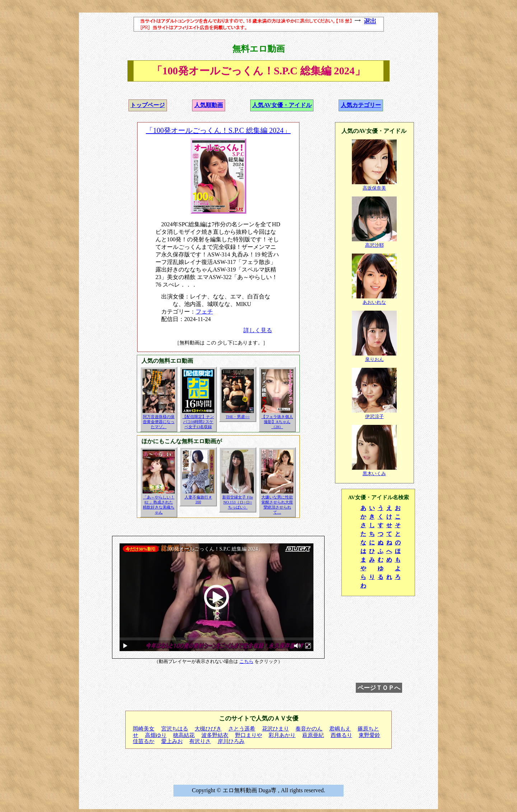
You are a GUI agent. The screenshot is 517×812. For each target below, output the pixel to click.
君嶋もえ (340, 729)
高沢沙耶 (374, 245)
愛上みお (172, 741)
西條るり (341, 735)
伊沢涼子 (374, 416)
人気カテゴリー (361, 105)
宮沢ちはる (175, 729)
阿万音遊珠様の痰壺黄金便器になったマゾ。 (159, 422)
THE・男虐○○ (238, 417)
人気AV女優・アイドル (282, 105)
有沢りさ (200, 741)
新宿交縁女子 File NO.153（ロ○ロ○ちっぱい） (237, 502)
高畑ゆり (156, 735)
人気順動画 (209, 105)
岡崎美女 (144, 729)
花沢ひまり (276, 729)
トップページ (148, 105)
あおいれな (374, 302)
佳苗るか (144, 741)
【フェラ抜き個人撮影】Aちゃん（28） (277, 422)
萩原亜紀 (313, 735)
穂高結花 (184, 735)
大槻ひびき (208, 729)
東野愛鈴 (369, 735)
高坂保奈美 (374, 188)
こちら (246, 662)
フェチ (204, 312)
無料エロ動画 (258, 49)
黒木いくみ (374, 474)
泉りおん (374, 359)
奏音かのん (309, 729)
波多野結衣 (215, 735)
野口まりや (249, 735)
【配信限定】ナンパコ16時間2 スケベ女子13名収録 (198, 422)
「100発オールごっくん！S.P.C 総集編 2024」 (218, 130)
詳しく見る (258, 330)
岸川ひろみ (231, 741)
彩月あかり (282, 735)
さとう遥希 (242, 729)
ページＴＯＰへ (379, 688)
